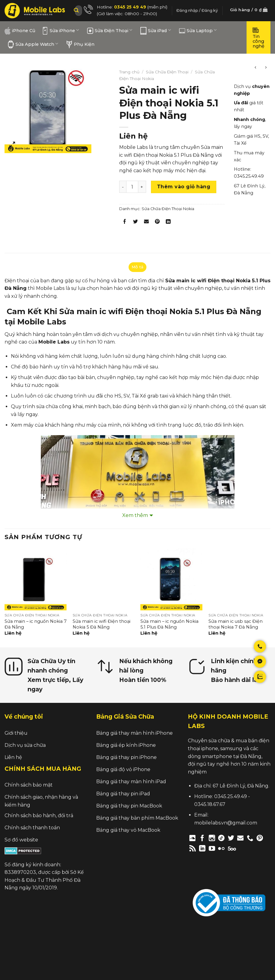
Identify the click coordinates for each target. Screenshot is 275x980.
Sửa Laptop (198, 31)
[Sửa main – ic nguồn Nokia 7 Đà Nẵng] (36, 579)
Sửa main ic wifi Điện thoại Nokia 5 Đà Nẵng (101, 624)
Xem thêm (135, 515)
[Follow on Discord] (193, 838)
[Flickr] (221, 848)
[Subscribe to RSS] (193, 848)
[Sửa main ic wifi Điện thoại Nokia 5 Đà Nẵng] (104, 579)
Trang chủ (129, 72)
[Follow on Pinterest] (260, 838)
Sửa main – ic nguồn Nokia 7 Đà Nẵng (36, 624)
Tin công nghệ (259, 38)
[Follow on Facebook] (202, 838)
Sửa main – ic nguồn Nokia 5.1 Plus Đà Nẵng (169, 624)
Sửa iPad (156, 31)
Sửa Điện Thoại (110, 31)
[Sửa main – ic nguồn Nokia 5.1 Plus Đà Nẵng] (171, 579)
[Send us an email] (240, 838)
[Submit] (76, 11)
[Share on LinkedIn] (168, 223)
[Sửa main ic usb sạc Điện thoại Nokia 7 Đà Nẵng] (239, 579)
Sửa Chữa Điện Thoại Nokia (168, 209)
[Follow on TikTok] (221, 838)
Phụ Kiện (80, 44)
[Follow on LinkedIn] (202, 848)
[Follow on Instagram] (212, 838)
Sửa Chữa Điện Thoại (167, 72)
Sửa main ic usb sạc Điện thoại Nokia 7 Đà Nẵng (236, 624)
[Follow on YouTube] (212, 848)
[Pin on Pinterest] (157, 223)
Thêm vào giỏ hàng (184, 187)
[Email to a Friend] (147, 223)
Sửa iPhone (61, 31)
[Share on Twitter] (135, 223)
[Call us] (250, 838)
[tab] (137, 267)
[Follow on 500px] (232, 848)
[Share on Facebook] (124, 223)
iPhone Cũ (20, 31)
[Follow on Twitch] (242, 848)
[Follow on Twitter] (231, 838)
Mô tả (137, 267)
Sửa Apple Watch (33, 44)
